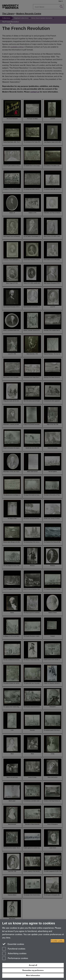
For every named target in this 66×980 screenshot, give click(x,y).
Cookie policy (57, 941)
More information (33, 975)
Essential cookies (13, 944)
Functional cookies (14, 949)
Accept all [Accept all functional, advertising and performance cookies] (33, 965)
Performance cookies (15, 958)
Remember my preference (33, 970)
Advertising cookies (14, 954)
